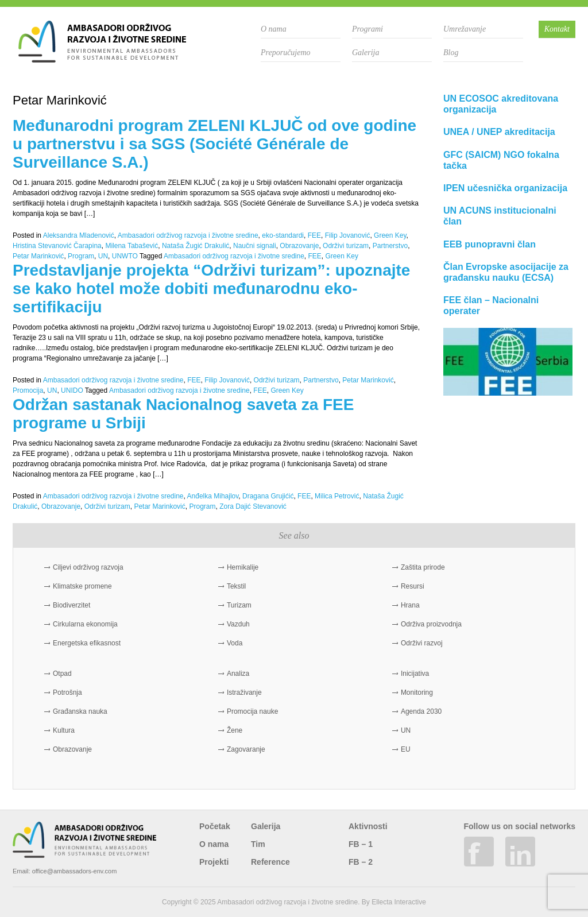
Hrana (410, 605)
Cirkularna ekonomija (85, 624)
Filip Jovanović (348, 235)
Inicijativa (415, 674)
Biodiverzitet (71, 605)
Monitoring (417, 692)
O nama (274, 29)
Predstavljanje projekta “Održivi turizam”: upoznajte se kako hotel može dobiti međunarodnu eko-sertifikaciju (211, 289)
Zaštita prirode (423, 567)
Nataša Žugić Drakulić (196, 246)
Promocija (28, 390)
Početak (215, 826)
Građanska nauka (80, 711)
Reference (270, 862)
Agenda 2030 (421, 711)
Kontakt (557, 29)
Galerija (365, 53)
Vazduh (238, 624)
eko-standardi (283, 235)
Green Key (390, 235)
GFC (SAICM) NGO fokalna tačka (501, 160)
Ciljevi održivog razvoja (88, 567)
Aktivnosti (368, 826)
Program (81, 256)
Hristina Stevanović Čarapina (57, 246)
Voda (235, 643)
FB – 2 (361, 862)
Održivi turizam (346, 246)
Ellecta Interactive (399, 902)
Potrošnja (67, 692)
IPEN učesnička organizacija (505, 188)
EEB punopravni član (490, 244)
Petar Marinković (38, 256)
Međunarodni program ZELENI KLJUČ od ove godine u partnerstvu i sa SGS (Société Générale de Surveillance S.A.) (214, 144)
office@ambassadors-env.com (75, 871)
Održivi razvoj (422, 643)
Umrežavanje (465, 29)
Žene (235, 730)
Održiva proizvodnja (431, 624)
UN (103, 256)
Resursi (413, 586)
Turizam (239, 605)
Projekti (214, 862)
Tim (258, 844)
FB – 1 (361, 844)
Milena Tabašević (131, 246)
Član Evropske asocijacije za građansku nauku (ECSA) (506, 272)
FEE (314, 235)
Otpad (62, 674)
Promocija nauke (252, 711)
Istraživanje (244, 692)
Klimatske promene (82, 586)
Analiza (238, 674)
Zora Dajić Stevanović (253, 506)
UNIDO (72, 390)
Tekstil (236, 586)
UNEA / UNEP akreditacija (499, 132)
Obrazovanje (299, 246)
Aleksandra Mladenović (79, 235)
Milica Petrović (337, 496)
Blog (451, 53)
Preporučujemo (286, 53)
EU (406, 749)
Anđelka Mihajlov (213, 496)
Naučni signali (255, 246)
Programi (367, 29)
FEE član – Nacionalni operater (491, 305)
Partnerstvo (390, 246)
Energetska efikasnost (87, 643)
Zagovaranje (246, 749)
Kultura (64, 730)
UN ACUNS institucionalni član (500, 216)
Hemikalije (243, 567)
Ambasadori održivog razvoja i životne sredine (188, 235)
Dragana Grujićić (268, 496)
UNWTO (125, 256)
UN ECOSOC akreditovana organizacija (501, 104)
